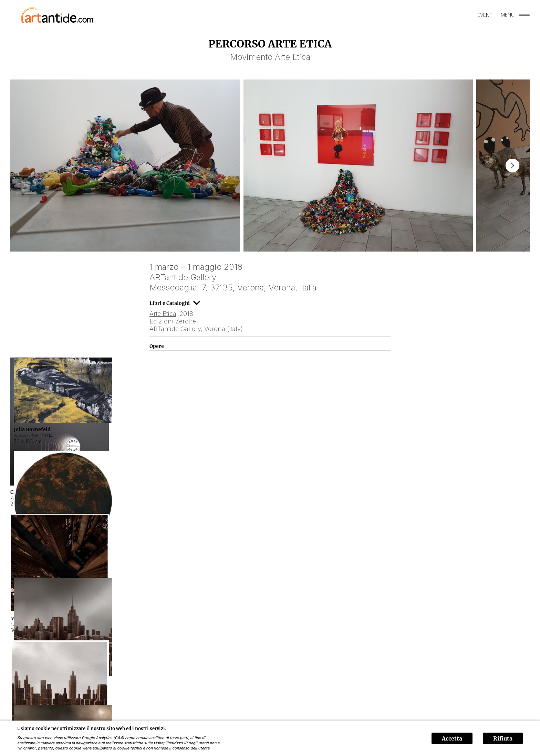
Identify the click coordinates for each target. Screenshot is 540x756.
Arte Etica (163, 314)
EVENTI (485, 15)
